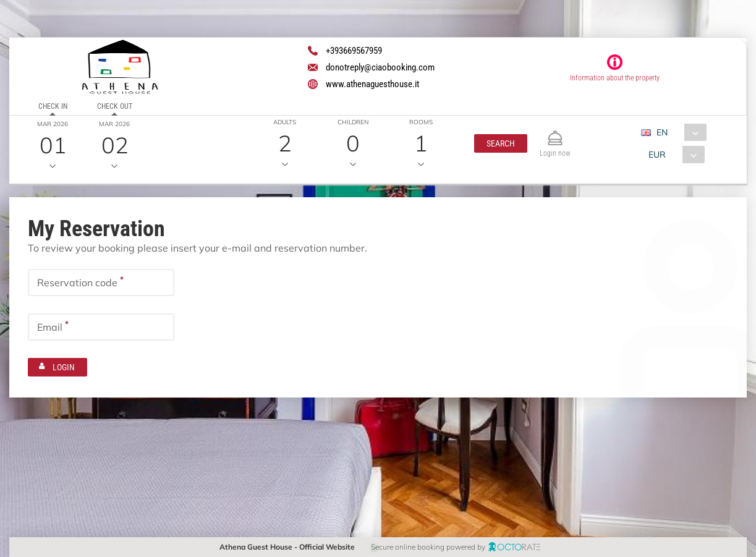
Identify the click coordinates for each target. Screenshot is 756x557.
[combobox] (678, 132)
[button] (501, 143)
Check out (115, 106)
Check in (53, 106)
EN (661, 132)
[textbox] (101, 283)
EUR (656, 155)
